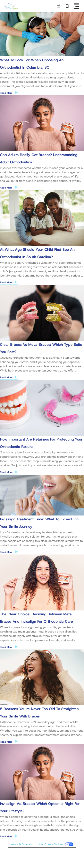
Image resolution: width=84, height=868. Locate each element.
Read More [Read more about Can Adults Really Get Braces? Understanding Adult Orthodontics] (6, 188)
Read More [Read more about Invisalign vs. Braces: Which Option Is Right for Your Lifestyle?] (6, 837)
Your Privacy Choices (51, 844)
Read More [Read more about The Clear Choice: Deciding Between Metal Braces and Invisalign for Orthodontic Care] (6, 647)
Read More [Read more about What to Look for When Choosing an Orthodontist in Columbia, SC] (6, 93)
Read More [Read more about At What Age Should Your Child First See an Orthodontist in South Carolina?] (6, 282)
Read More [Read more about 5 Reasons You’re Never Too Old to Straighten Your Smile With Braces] (6, 742)
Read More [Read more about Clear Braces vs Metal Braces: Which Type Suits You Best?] (6, 377)
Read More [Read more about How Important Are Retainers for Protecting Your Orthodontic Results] (6, 472)
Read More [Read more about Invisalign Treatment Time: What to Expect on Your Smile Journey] (6, 552)
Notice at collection (22, 844)
